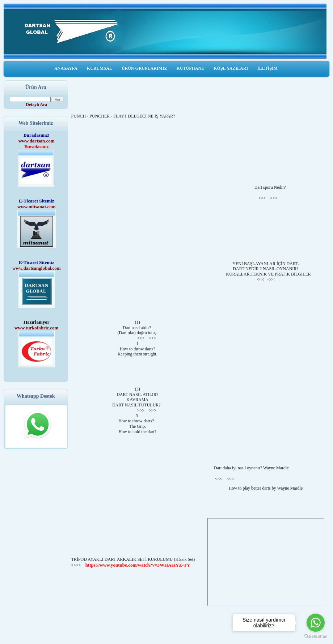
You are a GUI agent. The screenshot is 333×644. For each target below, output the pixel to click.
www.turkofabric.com (36, 328)
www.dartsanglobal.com (37, 268)
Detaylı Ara (36, 105)
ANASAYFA (66, 68)
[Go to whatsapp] (316, 623)
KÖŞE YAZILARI (231, 68)
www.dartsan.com (37, 141)
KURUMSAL (100, 68)
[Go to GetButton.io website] (316, 637)
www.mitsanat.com (36, 207)
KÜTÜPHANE (191, 68)
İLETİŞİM (267, 68)
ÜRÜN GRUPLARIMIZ (144, 68)
